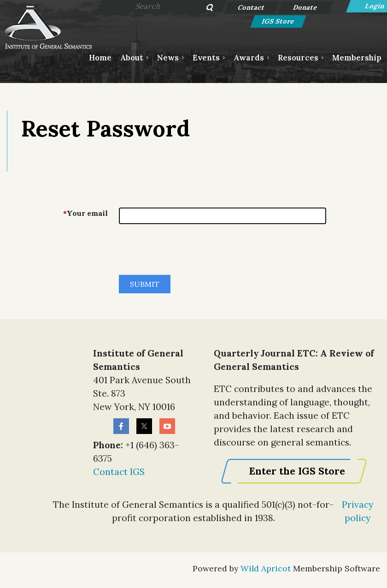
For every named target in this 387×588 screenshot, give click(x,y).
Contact (251, 7)
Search (205, 8)
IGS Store (279, 21)
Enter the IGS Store (297, 471)
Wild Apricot (266, 568)
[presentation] (189, 253)
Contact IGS (119, 472)
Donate (305, 7)
